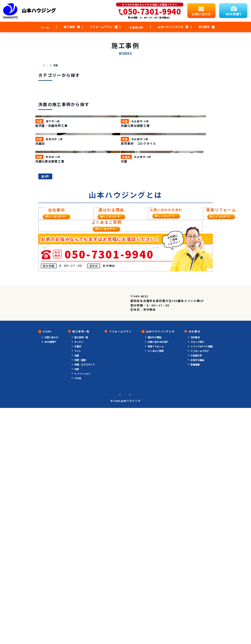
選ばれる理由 (155, 551)
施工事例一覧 (81, 551)
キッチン (79, 555)
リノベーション (82, 587)
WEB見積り (50, 555)
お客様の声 (196, 569)
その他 (78, 591)
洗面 (77, 569)
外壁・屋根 (80, 573)
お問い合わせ (51, 551)
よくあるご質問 (156, 564)
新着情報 (195, 578)
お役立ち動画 (197, 573)
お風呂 (78, 560)
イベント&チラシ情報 (202, 560)
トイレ (78, 564)
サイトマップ (143, 608)
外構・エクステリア (85, 578)
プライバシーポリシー (116, 608)
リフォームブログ (200, 564)
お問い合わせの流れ (158, 555)
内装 (77, 582)
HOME (47, 545)
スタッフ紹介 (197, 555)
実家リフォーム (156, 560)
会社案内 (195, 551)
